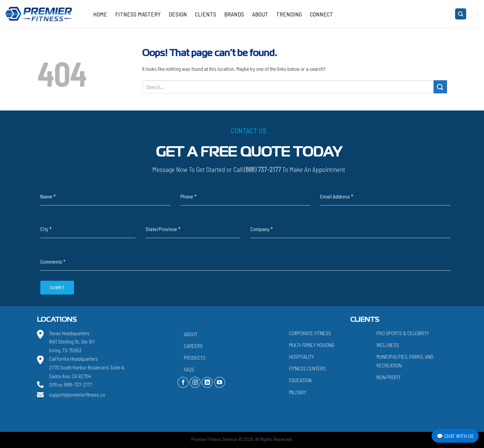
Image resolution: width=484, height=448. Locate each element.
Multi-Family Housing (312, 345)
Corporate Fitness (310, 333)
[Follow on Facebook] (183, 382)
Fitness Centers (307, 368)
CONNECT (321, 14)
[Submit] (440, 87)
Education (300, 380)
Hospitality (301, 356)
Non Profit (389, 377)
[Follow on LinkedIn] (207, 382)
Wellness (388, 345)
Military (298, 392)
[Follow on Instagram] (195, 382)
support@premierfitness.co (77, 394)
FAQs (189, 369)
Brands (234, 14)
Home (100, 14)
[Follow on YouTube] (220, 382)
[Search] (461, 14)
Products (195, 357)
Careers (193, 346)
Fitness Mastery (138, 14)
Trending (289, 14)
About (260, 14)
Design (178, 14)
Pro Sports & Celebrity (403, 333)
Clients (206, 14)
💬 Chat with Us (455, 436)
